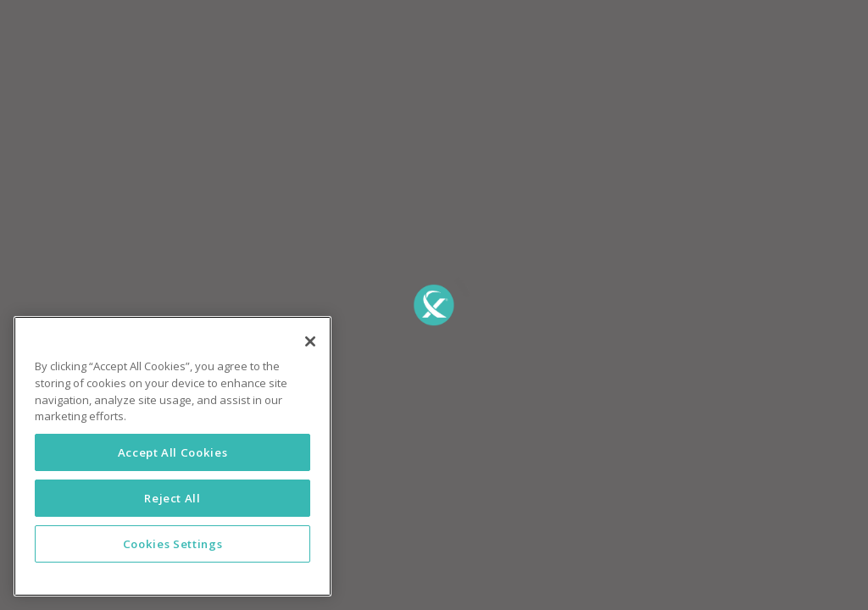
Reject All (172, 498)
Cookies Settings (173, 544)
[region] (172, 456)
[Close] (310, 341)
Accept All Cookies (173, 452)
